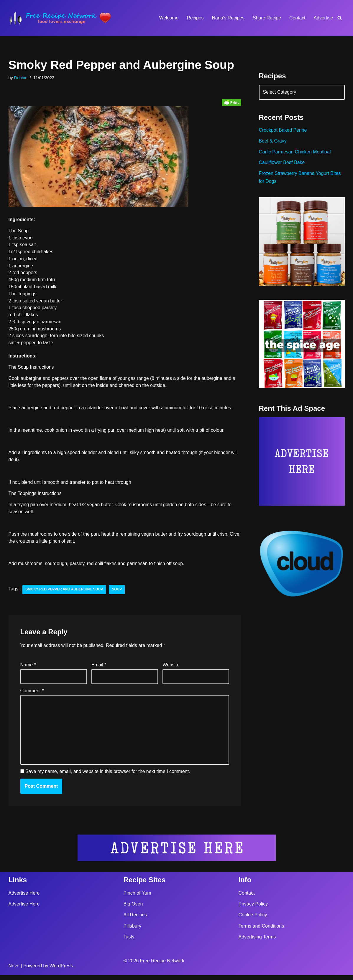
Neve (14, 971)
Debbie (21, 78)
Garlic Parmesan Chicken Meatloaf (295, 153)
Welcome (168, 18)
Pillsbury (132, 931)
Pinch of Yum (137, 898)
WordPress (61, 971)
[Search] (340, 18)
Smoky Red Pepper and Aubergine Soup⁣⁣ (65, 592)
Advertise (323, 18)
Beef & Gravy (273, 142)
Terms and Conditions (261, 931)
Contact (297, 18)
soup (118, 592)
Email (99, 668)
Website (171, 668)
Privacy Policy (253, 909)
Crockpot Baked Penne (283, 131)
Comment (32, 694)
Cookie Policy (253, 920)
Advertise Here (24, 898)
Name (28, 668)
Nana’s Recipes (227, 18)
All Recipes (135, 920)
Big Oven (133, 909)
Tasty (129, 942)
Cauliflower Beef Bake (282, 164)
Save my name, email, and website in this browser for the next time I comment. (108, 776)
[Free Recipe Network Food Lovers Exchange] (60, 18)
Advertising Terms (257, 942)
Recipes (194, 18)
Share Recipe (266, 18)
